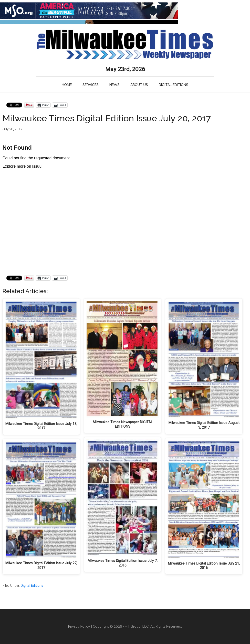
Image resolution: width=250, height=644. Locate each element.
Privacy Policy (79, 626)
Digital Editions (32, 586)
